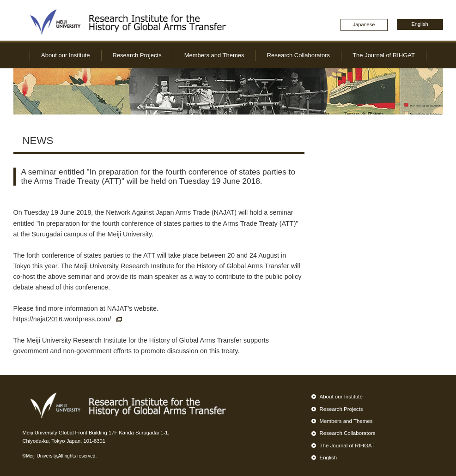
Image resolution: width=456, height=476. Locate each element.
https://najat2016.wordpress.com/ (68, 319)
